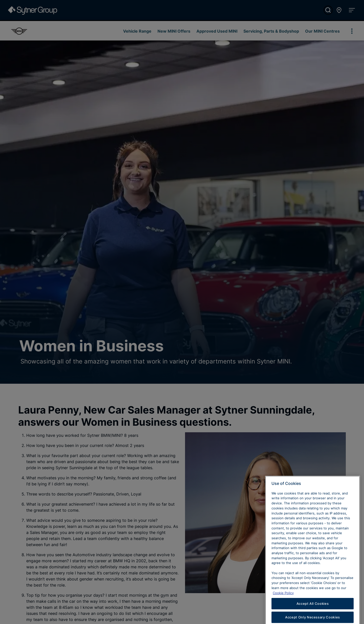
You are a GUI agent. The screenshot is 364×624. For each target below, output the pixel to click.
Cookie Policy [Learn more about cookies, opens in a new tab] (283, 600)
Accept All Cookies (313, 611)
